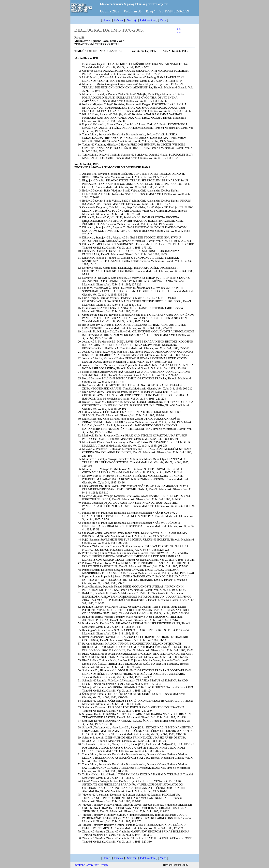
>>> (179, 32)
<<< (179, 29)
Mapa (163, 20)
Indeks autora (148, 20)
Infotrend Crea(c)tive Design (91, 865)
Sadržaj (131, 20)
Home (106, 20)
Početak (118, 20)
